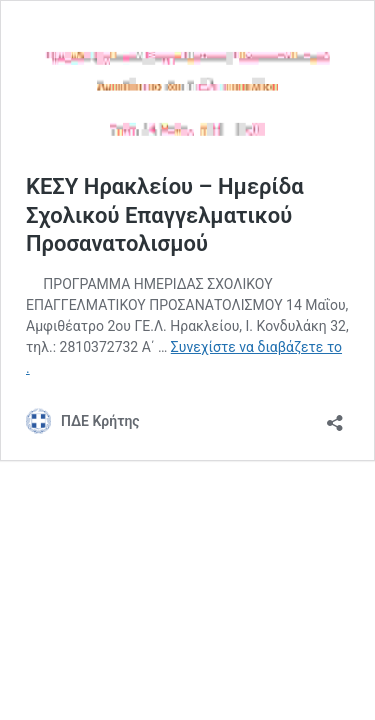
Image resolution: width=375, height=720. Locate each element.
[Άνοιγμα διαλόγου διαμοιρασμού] (335, 416)
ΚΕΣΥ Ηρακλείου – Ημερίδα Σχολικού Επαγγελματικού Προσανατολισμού (165, 215)
